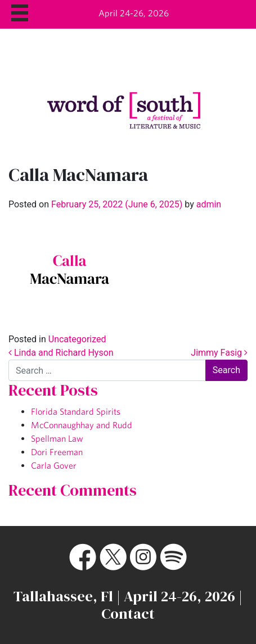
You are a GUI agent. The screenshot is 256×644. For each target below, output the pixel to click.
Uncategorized (77, 339)
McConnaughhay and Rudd (82, 425)
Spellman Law (57, 438)
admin (208, 204)
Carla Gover (54, 465)
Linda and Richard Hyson (61, 353)
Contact (128, 614)
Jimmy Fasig (219, 353)
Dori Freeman (57, 452)
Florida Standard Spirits (76, 411)
